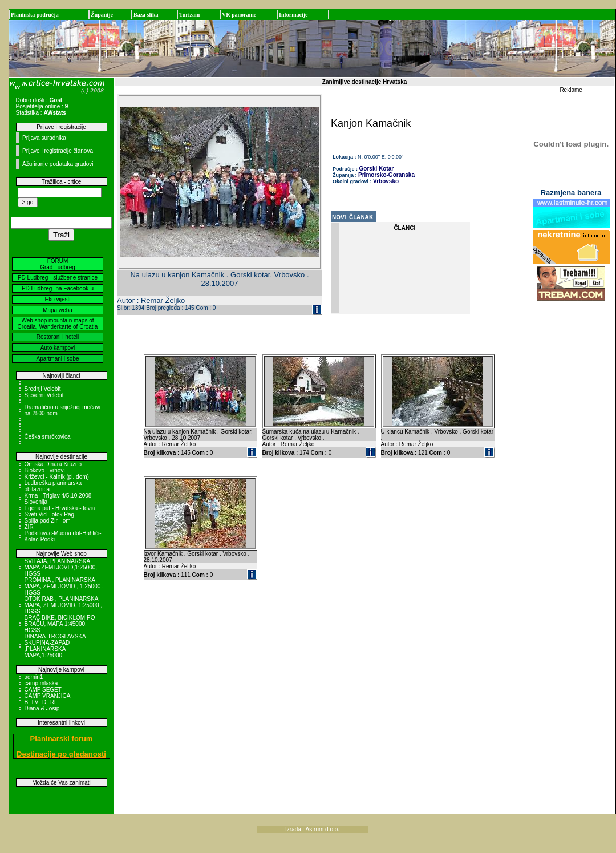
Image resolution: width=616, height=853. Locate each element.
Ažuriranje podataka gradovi (58, 164)
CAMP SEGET (43, 690)
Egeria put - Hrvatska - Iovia (60, 508)
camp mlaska (41, 683)
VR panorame (239, 15)
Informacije (293, 15)
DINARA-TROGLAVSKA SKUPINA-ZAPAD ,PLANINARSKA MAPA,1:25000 (55, 646)
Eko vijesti (57, 299)
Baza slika (146, 15)
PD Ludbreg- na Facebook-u (58, 288)
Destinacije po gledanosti (61, 754)
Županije (102, 15)
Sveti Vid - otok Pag (50, 514)
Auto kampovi (58, 348)
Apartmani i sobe (57, 359)
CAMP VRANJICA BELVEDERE (47, 699)
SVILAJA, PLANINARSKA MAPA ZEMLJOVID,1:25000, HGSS (61, 567)
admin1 (34, 677)
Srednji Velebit (43, 389)
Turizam (189, 15)
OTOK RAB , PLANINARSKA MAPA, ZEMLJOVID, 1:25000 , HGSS (64, 605)
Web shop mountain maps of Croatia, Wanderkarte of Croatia (58, 324)
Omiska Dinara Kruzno (53, 464)
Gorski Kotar (377, 169)
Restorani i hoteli (58, 337)
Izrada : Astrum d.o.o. (312, 829)
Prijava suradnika (44, 138)
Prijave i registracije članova (58, 151)
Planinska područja (35, 15)
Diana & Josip (42, 708)
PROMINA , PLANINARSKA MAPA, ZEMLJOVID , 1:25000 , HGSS (64, 586)
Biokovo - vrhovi (45, 470)
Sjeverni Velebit (44, 395)
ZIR (29, 527)
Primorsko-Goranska (386, 175)
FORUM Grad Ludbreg (58, 264)
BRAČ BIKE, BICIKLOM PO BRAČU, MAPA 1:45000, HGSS (60, 624)
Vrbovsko (386, 181)
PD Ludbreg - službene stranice (58, 278)
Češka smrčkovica (48, 437)
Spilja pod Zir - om (48, 521)
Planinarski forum (62, 739)
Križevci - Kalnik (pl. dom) (57, 477)
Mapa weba (58, 310)
